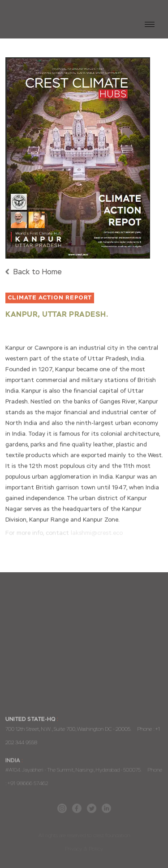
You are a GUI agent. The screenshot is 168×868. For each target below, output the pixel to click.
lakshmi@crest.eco (97, 533)
